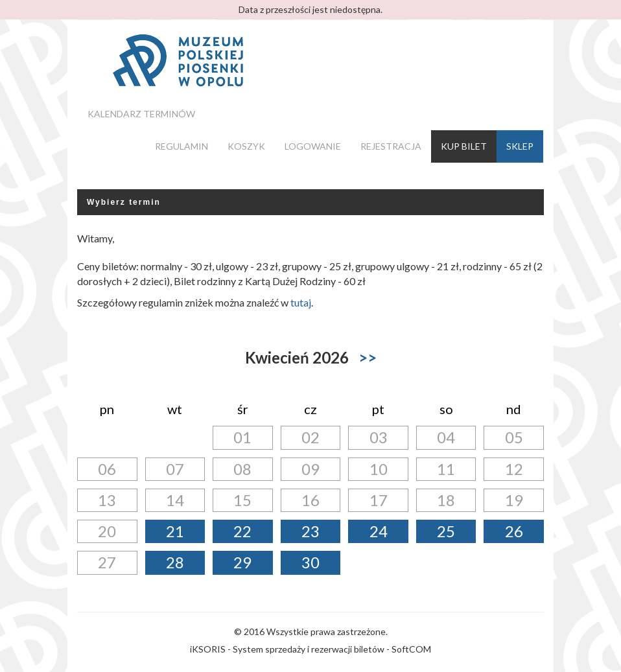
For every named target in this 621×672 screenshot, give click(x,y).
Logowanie (313, 146)
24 (379, 531)
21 (175, 531)
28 (175, 562)
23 (310, 531)
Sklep (520, 146)
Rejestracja (391, 146)
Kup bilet (464, 146)
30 (310, 562)
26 (514, 531)
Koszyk (246, 146)
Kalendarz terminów (141, 114)
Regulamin (182, 146)
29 (242, 562)
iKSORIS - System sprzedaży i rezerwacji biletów (287, 649)
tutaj (301, 302)
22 (242, 531)
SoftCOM (411, 649)
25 (446, 531)
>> (368, 357)
